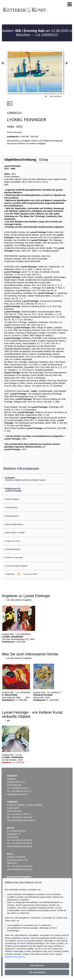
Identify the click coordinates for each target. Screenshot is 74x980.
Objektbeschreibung (20, 160)
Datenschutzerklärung (15, 957)
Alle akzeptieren (37, 972)
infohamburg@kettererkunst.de (21, 820)
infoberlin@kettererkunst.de (19, 846)
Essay (44, 160)
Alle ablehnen (37, 966)
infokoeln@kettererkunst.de (19, 869)
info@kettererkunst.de (17, 794)
